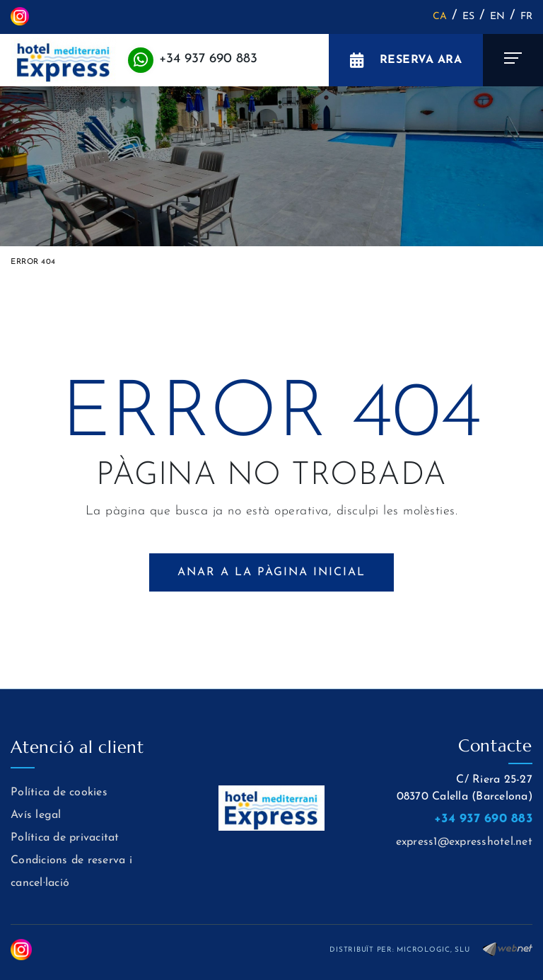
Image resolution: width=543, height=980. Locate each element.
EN (498, 17)
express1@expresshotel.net (464, 842)
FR (527, 17)
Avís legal (36, 815)
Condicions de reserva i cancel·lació (71, 872)
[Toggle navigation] (513, 60)
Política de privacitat (65, 838)
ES (469, 17)
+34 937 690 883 (208, 59)
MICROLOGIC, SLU (433, 950)
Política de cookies (59, 792)
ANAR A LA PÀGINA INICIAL (271, 572)
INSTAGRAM (20, 16)
